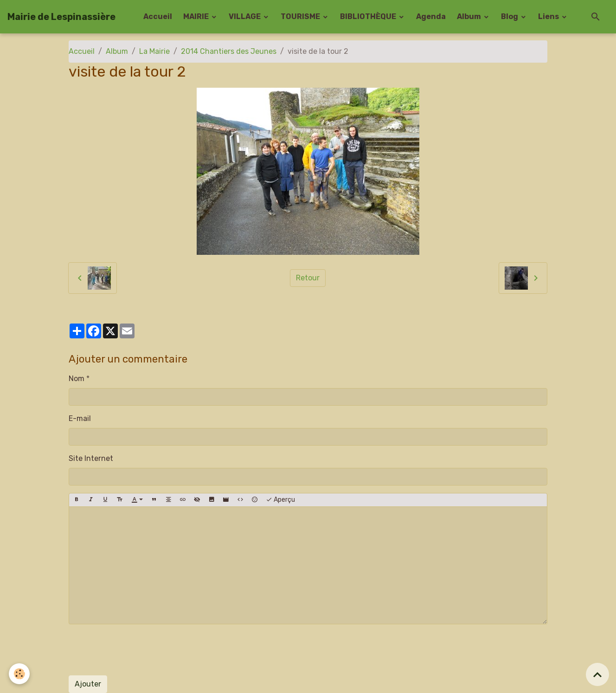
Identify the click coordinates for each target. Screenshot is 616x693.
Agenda (431, 16)
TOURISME (301, 16)
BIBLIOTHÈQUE (369, 16)
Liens (549, 16)
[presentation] (139, 650)
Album (470, 16)
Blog (510, 16)
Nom (77, 379)
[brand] (61, 17)
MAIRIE (197, 16)
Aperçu (280, 500)
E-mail (80, 418)
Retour (308, 278)
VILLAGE (245, 16)
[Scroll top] (597, 674)
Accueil (158, 16)
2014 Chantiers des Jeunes (229, 51)
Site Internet (91, 458)
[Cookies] (20, 674)
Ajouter (88, 684)
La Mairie (154, 51)
